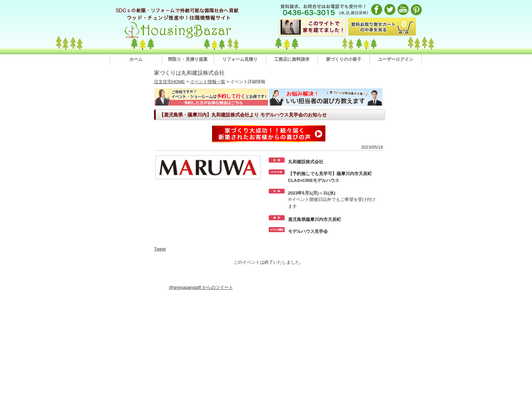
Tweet (160, 249)
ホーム (136, 59)
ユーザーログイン (396, 59)
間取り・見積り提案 (188, 59)
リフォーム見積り (240, 59)
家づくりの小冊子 (344, 59)
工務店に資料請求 (292, 59)
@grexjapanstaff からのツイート (201, 287)
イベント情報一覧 (208, 82)
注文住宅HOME (169, 82)
